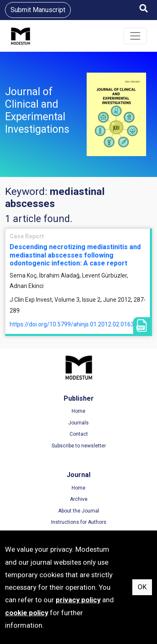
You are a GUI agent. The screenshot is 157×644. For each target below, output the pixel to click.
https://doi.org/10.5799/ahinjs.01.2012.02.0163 (72, 324)
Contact (79, 434)
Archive (79, 499)
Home (78, 411)
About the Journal (79, 511)
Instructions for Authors (79, 522)
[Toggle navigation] (135, 36)
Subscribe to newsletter (79, 446)
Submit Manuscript (38, 10)
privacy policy (78, 600)
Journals (78, 423)
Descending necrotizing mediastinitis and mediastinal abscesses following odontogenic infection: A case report (75, 255)
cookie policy (27, 613)
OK (142, 587)
